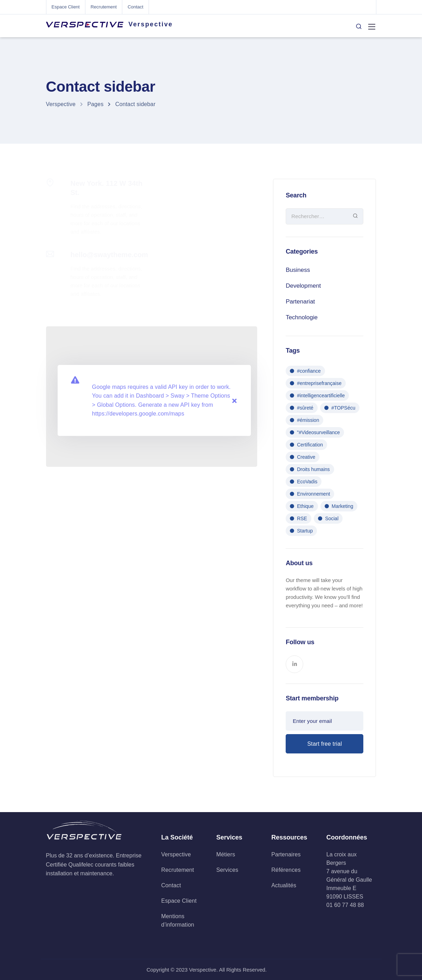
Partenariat (300, 302)
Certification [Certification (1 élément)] (310, 445)
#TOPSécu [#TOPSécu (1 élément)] (343, 408)
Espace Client (66, 7)
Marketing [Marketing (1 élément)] (342, 506)
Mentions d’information (178, 920)
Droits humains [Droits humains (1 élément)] (313, 469)
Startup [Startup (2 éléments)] (305, 531)
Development (303, 286)
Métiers (226, 854)
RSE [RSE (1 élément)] (302, 518)
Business (298, 270)
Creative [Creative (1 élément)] (306, 457)
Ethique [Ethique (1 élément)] (305, 506)
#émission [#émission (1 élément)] (308, 420)
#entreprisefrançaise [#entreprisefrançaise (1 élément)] (319, 383)
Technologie (302, 317)
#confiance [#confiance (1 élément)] (309, 371)
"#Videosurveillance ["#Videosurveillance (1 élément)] (318, 432)
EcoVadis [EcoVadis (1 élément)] (307, 482)
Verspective (151, 24)
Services (227, 870)
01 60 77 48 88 (345, 905)
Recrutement (104, 7)
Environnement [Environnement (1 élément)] (313, 494)
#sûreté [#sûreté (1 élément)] (305, 408)
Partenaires (286, 854)
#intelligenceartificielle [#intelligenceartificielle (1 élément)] (321, 396)
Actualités (284, 885)
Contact (135, 7)
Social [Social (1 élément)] (332, 518)
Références (286, 870)
